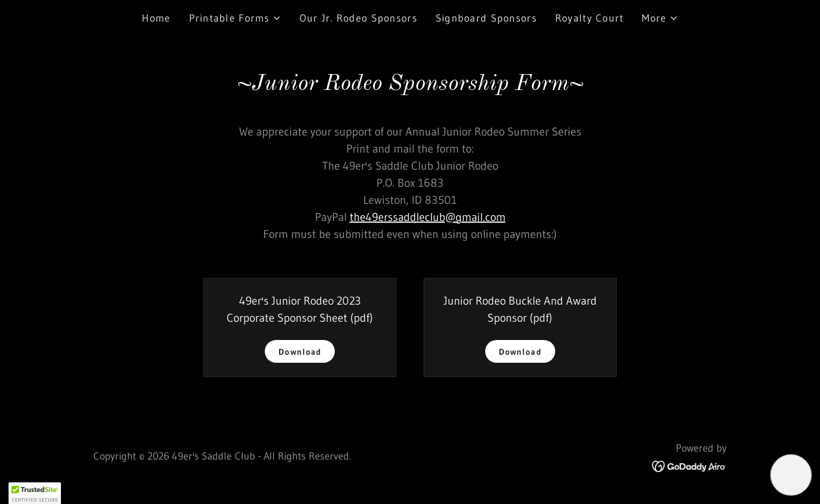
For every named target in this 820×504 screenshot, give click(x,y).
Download (300, 352)
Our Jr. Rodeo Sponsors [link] (358, 18)
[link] (689, 465)
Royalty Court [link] (590, 18)
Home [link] (156, 18)
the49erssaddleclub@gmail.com (428, 217)
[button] (235, 18)
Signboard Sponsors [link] (486, 18)
